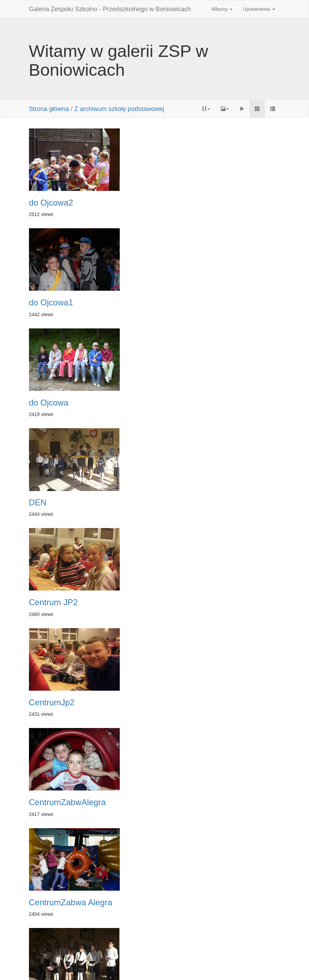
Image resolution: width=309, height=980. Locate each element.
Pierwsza (87, 937)
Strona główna (49, 109)
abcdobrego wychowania (75, 802)
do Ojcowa (49, 303)
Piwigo (122, 966)
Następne (195, 937)
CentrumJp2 (183, 403)
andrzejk (176, 802)
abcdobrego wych (193, 903)
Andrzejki (177, 703)
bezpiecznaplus (189, 602)
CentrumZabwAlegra (67, 503)
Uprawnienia (259, 9)
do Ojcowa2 (51, 203)
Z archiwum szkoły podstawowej (119, 109)
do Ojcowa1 (182, 203)
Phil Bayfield (208, 966)
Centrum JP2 (53, 403)
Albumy (222, 9)
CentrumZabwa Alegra (202, 503)
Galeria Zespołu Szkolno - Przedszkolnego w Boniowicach (110, 9)
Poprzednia (117, 937)
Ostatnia (223, 937)
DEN (169, 303)
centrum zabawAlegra (69, 703)
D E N (40, 602)
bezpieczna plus (59, 903)
